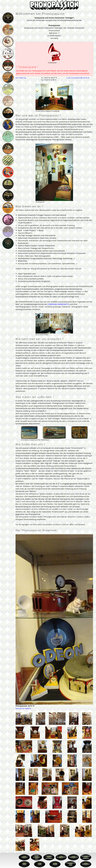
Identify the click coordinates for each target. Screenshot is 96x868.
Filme (24, 864)
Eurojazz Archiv (61, 857)
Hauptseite (24, 857)
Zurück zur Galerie (23, 708)
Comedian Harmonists (49, 857)
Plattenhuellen (73, 857)
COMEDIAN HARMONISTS (58, 304)
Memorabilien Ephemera (86, 857)
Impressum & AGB (70, 864)
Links (40, 864)
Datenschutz (86, 864)
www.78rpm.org (21, 78)
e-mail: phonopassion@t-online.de (78, 78)
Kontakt (55, 864)
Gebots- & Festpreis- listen (36, 857)
